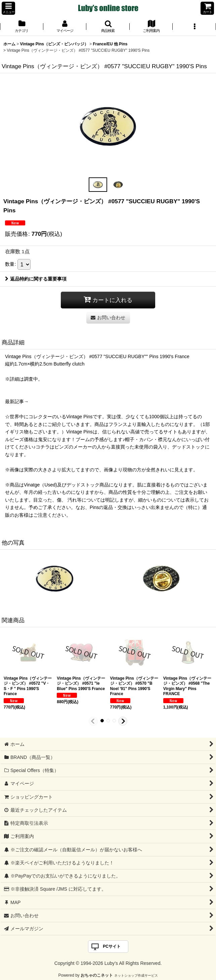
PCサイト (112, 946)
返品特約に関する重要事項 (36, 279)
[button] (8, 8)
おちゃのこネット (97, 975)
